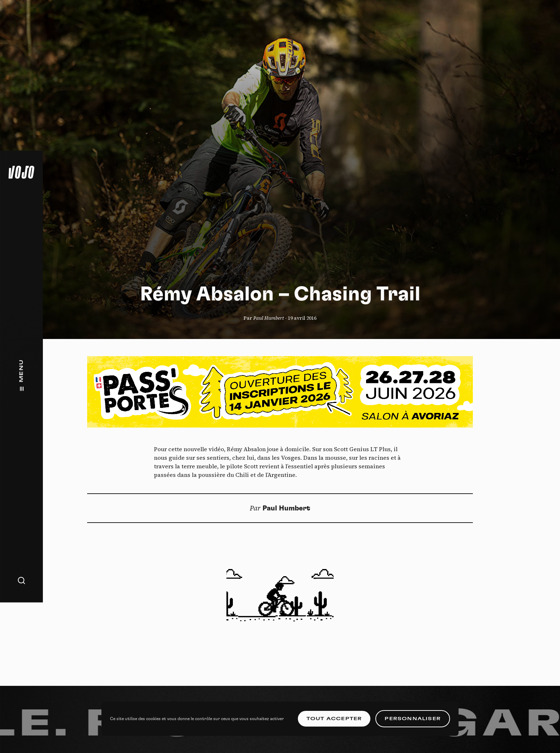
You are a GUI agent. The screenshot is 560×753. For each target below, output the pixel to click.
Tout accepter (334, 719)
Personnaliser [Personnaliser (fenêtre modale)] (413, 719)
